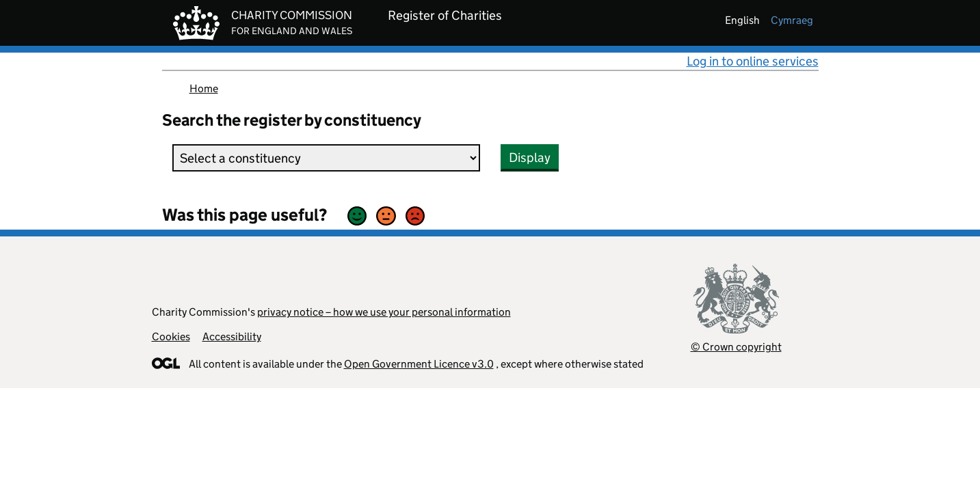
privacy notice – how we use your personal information (384, 312)
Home (204, 88)
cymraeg (792, 20)
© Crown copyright (736, 347)
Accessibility (232, 337)
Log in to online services (753, 61)
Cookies (171, 337)
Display (530, 158)
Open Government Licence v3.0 (419, 364)
